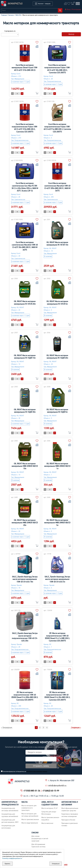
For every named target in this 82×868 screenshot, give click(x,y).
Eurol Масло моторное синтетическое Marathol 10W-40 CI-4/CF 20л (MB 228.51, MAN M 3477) (25, 246)
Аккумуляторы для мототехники (8, 827)
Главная (4, 15)
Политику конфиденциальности (12, 858)
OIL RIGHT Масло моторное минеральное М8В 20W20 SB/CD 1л (57, 466)
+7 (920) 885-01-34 (32, 791)
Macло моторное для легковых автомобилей (30, 815)
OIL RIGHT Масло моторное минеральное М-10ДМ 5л (57, 411)
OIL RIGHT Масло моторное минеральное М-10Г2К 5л (57, 303)
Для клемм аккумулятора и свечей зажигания (40, 838)
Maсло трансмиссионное (30, 819)
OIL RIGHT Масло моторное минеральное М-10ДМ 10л (25, 357)
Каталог (11, 15)
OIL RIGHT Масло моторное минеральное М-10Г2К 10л (57, 244)
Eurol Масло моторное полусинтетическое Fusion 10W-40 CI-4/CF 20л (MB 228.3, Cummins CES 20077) (57, 69)
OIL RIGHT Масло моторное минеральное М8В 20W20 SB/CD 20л (25, 523)
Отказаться (56, 864)
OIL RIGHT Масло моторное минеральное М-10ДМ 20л (57, 357)
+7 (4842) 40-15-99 (51, 791)
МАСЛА (18, 15)
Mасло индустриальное (30, 823)
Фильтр (71, 34)
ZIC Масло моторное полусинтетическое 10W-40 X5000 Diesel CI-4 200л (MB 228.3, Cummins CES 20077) (25, 696)
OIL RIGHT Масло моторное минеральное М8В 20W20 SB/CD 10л (25, 466)
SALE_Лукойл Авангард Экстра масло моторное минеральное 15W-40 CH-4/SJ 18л (25, 579)
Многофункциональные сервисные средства (70, 809)
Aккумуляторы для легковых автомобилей (10, 809)
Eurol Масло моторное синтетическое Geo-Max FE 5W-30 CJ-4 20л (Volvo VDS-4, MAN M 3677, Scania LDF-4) (25, 187)
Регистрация (76, 9)
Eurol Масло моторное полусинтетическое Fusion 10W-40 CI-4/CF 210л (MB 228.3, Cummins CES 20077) (25, 128)
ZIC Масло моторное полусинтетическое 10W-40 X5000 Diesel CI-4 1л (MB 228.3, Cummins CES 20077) (57, 637)
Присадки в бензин (68, 820)
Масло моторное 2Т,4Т (49, 808)
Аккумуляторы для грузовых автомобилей (10, 815)
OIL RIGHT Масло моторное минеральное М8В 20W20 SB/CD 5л (57, 523)
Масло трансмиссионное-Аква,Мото (51, 819)
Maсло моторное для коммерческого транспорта (29, 808)
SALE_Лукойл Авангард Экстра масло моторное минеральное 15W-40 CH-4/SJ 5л (57, 579)
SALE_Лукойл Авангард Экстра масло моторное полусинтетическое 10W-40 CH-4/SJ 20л (25, 637)
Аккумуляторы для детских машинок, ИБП (10, 821)
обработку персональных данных (37, 771)
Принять (7, 864)
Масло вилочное (47, 823)
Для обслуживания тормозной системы (38, 845)
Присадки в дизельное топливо (70, 824)
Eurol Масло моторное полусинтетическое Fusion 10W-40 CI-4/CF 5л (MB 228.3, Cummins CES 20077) (57, 128)
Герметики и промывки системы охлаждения (70, 815)
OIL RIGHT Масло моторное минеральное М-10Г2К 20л (25, 303)
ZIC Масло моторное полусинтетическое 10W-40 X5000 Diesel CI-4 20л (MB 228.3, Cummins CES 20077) (57, 696)
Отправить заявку (41, 766)
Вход (69, 9)
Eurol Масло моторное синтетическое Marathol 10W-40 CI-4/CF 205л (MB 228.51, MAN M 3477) (57, 187)
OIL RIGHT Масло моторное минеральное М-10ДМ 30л (25, 411)
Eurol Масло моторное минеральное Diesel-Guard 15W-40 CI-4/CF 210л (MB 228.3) (25, 68)
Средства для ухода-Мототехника (49, 813)
